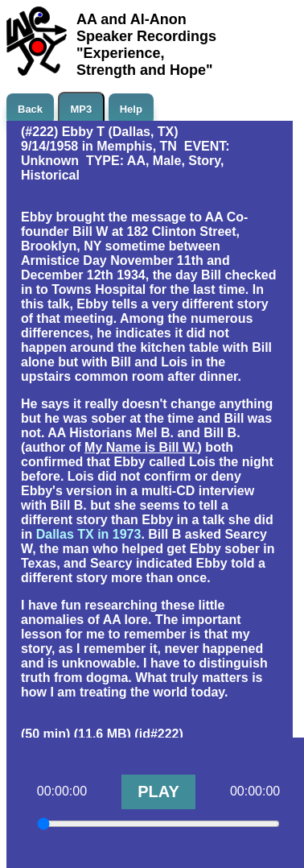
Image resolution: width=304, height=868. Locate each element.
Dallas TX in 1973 (89, 534)
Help (131, 109)
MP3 (82, 109)
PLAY (158, 792)
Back (30, 109)
